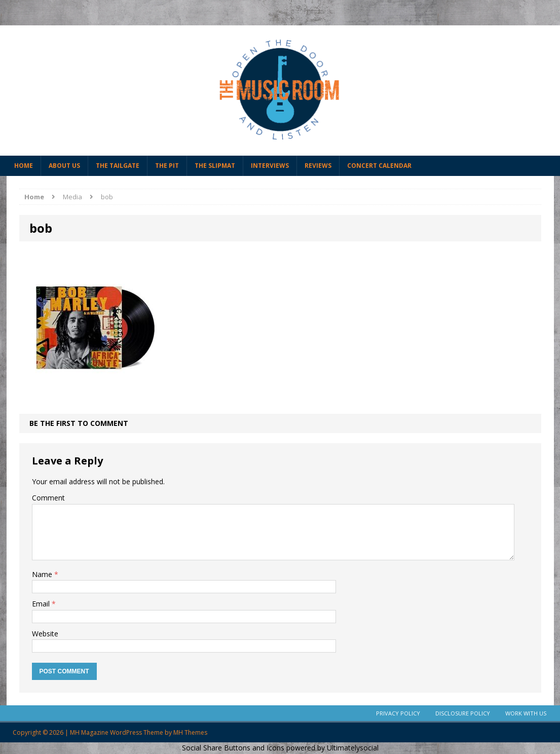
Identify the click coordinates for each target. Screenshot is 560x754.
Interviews (270, 166)
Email (42, 604)
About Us (64, 166)
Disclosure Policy (463, 713)
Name (43, 574)
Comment (48, 498)
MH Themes (190, 732)
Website (45, 634)
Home (24, 166)
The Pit (167, 166)
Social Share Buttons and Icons (233, 748)
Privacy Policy (398, 713)
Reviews (318, 166)
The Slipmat (215, 166)
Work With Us (526, 713)
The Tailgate (118, 166)
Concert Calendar (379, 166)
